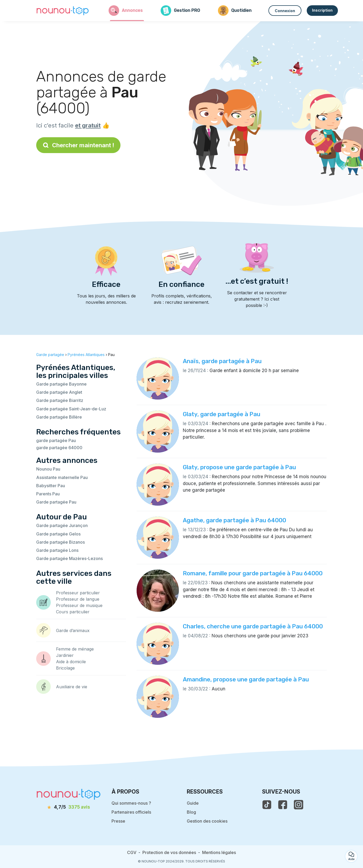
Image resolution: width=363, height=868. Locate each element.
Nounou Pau (48, 469)
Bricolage (65, 668)
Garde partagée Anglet (59, 392)
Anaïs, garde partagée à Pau (222, 361)
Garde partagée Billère (59, 417)
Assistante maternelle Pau (62, 477)
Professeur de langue (78, 599)
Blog (191, 812)
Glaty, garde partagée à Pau (222, 414)
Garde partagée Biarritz (60, 400)
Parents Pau (48, 494)
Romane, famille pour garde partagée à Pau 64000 (253, 573)
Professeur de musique (79, 605)
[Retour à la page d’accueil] (63, 11)
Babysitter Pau (51, 486)
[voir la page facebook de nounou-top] (283, 805)
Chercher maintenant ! (78, 145)
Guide (193, 803)
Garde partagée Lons (57, 550)
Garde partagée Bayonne (61, 384)
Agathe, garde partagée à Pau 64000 (234, 520)
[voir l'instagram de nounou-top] (299, 805)
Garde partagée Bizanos (60, 542)
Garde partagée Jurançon (62, 525)
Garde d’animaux (73, 630)
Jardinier (65, 655)
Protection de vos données (169, 852)
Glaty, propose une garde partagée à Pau (239, 467)
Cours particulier (73, 612)
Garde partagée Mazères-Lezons (69, 558)
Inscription (322, 10)
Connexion (285, 11)
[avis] (69, 807)
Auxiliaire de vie (72, 687)
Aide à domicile (71, 662)
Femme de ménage (75, 649)
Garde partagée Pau (56, 502)
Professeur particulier (78, 593)
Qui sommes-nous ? (131, 803)
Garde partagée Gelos (58, 534)
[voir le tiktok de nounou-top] (267, 805)
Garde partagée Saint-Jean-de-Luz (71, 409)
